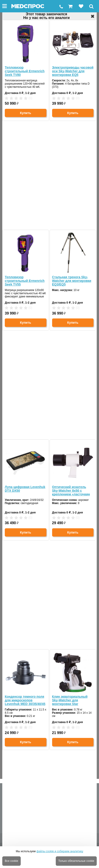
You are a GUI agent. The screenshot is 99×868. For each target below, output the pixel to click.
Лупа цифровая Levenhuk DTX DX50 (25, 489)
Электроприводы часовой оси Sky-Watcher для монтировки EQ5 (73, 71)
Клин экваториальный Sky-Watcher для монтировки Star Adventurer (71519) (70, 700)
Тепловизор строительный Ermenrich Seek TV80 (25, 71)
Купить (26, 113)
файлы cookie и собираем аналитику (60, 851)
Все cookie (11, 861)
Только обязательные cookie (76, 861)
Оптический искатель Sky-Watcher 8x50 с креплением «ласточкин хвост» (71, 491)
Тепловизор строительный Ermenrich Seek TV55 (25, 281)
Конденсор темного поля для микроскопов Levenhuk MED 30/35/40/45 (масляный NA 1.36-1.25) (25, 700)
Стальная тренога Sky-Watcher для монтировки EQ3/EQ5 (72, 281)
